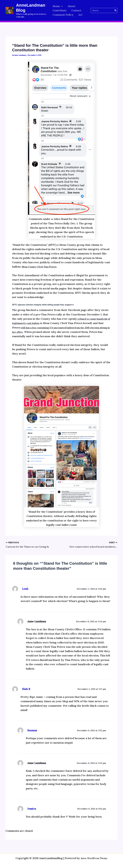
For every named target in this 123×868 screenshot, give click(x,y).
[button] (61, 6)
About (72, 6)
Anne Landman (37, 625)
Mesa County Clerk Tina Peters (41, 267)
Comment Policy (63, 15)
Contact (77, 10)
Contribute (60, 10)
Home (58, 6)
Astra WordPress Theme (94, 858)
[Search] (116, 10)
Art (81, 15)
